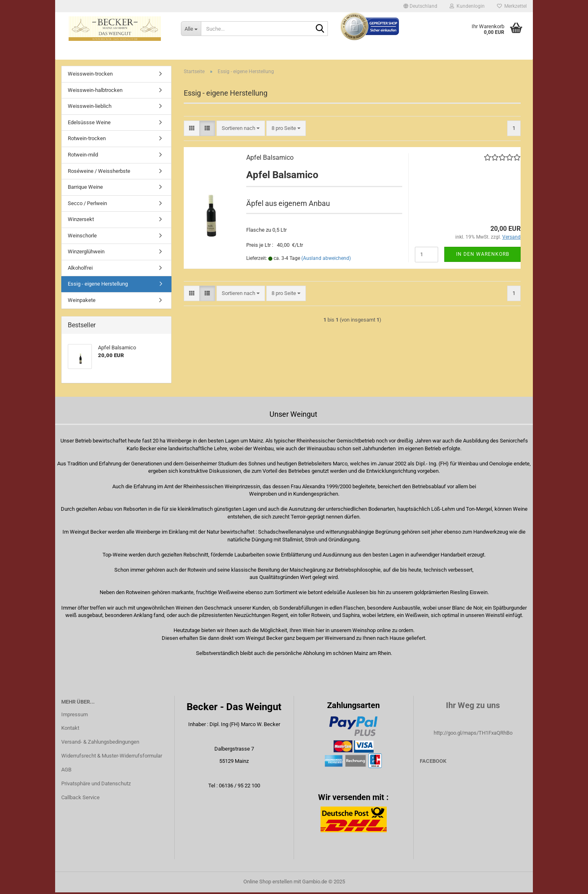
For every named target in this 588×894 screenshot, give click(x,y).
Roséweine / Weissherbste (99, 172)
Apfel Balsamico (270, 159)
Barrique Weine (85, 189)
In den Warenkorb (483, 256)
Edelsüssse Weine (89, 124)
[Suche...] (191, 29)
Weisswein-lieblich (90, 108)
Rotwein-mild (83, 156)
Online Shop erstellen (268, 883)
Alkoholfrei (80, 269)
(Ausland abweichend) (326, 260)
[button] (420, 6)
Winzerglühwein (86, 253)
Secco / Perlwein (87, 205)
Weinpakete (82, 302)
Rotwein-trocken (87, 140)
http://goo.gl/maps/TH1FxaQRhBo (473, 734)
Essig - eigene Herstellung (98, 285)
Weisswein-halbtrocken (95, 92)
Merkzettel (512, 6)
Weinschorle (82, 237)
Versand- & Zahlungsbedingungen (100, 743)
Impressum (75, 716)
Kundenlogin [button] (467, 6)
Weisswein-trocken (90, 75)
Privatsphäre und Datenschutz (96, 785)
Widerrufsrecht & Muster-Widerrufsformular (112, 757)
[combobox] (241, 130)
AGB (66, 771)
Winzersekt (81, 221)
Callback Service (80, 799)
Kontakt (70, 730)
